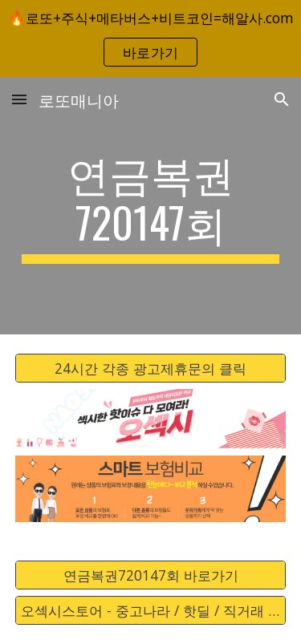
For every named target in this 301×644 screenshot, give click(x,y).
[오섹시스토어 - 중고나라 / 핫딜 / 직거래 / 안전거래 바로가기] (151, 611)
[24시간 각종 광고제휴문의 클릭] (151, 368)
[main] (151, 206)
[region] (150, 38)
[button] (19, 99)
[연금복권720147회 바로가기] (151, 575)
